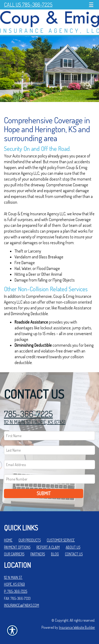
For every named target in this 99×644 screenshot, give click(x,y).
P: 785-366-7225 (16, 591)
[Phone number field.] (49, 479)
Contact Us (74, 554)
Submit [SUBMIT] (44, 493)
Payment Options (17, 547)
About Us (73, 547)
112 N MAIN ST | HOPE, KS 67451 (35, 422)
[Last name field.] (49, 450)
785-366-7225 (28, 414)
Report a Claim (48, 547)
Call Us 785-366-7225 (28, 5)
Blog (55, 554)
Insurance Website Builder (77, 627)
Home (8, 540)
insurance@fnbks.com (22, 605)
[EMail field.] (49, 465)
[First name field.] (49, 436)
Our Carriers (14, 554)
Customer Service (61, 540)
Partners (38, 554)
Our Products (30, 540)
